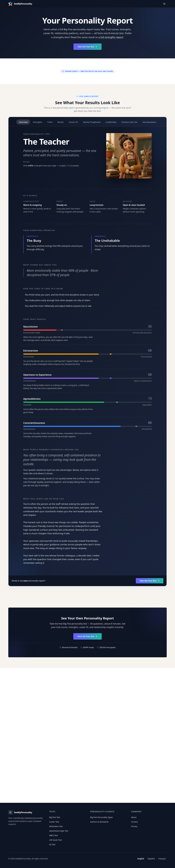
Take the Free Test (88, 47)
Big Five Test (55, 817)
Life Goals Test (56, 840)
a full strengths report (111, 37)
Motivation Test (56, 826)
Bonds (61, 122)
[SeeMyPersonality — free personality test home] (20, 4)
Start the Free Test (88, 636)
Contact (135, 822)
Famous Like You (130, 122)
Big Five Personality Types (101, 817)
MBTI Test (54, 835)
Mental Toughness (92, 122)
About (134, 817)
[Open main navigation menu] (164, 4)
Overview (23, 122)
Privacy (134, 826)
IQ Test (52, 844)
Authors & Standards (99, 822)
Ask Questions (149, 122)
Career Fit (73, 122)
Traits (50, 122)
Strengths (37, 122)
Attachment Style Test (59, 831)
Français (162, 859)
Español (151, 859)
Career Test (54, 822)
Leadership (111, 122)
